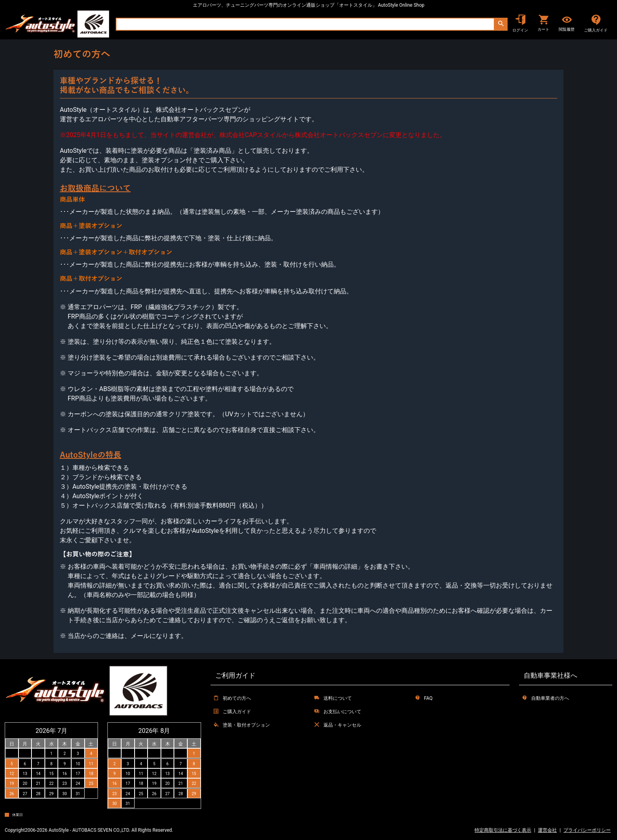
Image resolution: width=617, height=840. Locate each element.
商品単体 (72, 200)
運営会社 (547, 830)
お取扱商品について (95, 188)
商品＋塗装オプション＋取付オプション (116, 252)
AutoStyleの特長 (91, 455)
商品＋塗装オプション (91, 226)
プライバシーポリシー (587, 830)
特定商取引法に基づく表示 (503, 830)
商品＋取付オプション (91, 279)
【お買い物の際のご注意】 (98, 554)
